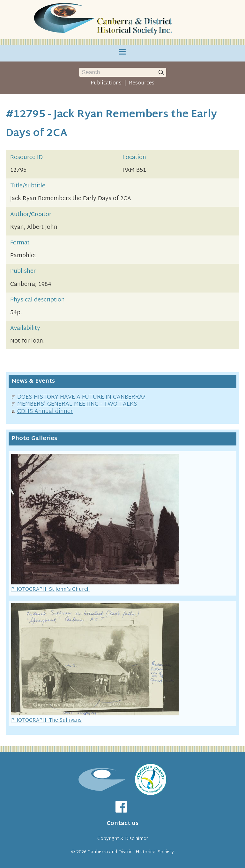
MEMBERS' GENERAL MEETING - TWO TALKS (77, 404)
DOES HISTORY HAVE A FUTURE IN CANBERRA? (81, 397)
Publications (106, 83)
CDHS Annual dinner (45, 412)
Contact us (122, 824)
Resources (142, 83)
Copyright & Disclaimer (123, 839)
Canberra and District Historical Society (131, 852)
